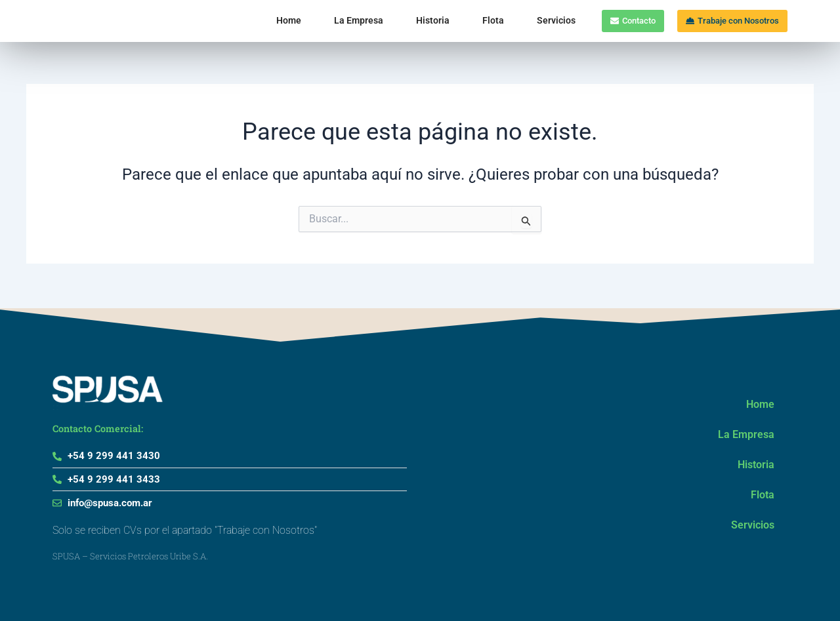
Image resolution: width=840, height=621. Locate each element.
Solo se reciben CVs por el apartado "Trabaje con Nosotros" (185, 530)
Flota (450, 21)
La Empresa (315, 21)
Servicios (513, 21)
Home (245, 21)
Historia (389, 21)
